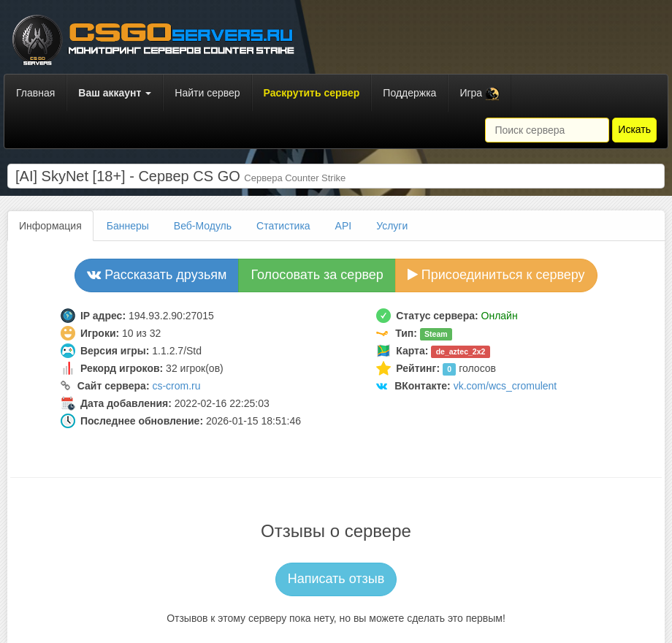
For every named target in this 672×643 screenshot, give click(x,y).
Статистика (283, 226)
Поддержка (409, 93)
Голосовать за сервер (317, 275)
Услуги (392, 226)
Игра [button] (480, 94)
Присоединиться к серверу (496, 275)
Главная (35, 93)
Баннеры (128, 226)
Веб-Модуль (203, 226)
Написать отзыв (336, 579)
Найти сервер (207, 93)
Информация (50, 226)
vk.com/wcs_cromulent (505, 386)
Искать (634, 129)
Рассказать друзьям (157, 275)
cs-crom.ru (176, 386)
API (344, 226)
